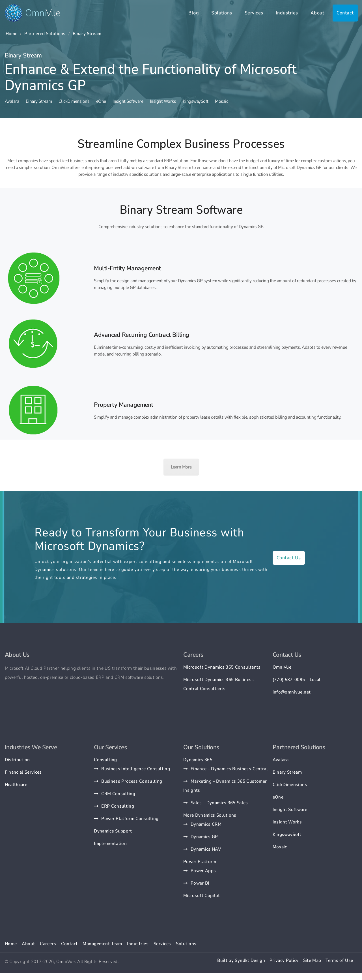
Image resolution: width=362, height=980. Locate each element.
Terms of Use (339, 960)
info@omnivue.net (292, 692)
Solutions (222, 13)
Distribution (17, 760)
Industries (287, 13)
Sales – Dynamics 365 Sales (219, 803)
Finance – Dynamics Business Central (229, 769)
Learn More (181, 467)
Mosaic (221, 101)
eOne (101, 101)
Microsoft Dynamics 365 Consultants (222, 667)
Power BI (200, 883)
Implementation (110, 844)
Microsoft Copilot (202, 896)
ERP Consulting (118, 806)
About (317, 13)
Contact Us (289, 558)
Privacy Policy (284, 960)
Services (254, 13)
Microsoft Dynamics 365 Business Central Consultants (219, 684)
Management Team (102, 944)
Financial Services (23, 772)
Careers (48, 944)
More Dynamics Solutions (210, 815)
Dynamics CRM (206, 824)
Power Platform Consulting (130, 819)
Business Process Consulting (132, 781)
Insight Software (128, 101)
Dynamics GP (204, 837)
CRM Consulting (118, 794)
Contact (345, 13)
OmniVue (282, 667)
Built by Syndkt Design (241, 960)
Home (12, 34)
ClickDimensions (74, 101)
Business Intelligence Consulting (136, 769)
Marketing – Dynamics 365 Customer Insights (225, 786)
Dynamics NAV (206, 849)
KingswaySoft (196, 101)
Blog (194, 13)
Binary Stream (39, 101)
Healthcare (16, 785)
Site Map (312, 960)
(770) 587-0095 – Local (297, 680)
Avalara (12, 101)
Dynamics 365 (198, 760)
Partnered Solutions (45, 34)
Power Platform (200, 862)
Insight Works (163, 101)
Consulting (105, 760)
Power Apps (203, 871)
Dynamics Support (113, 831)
